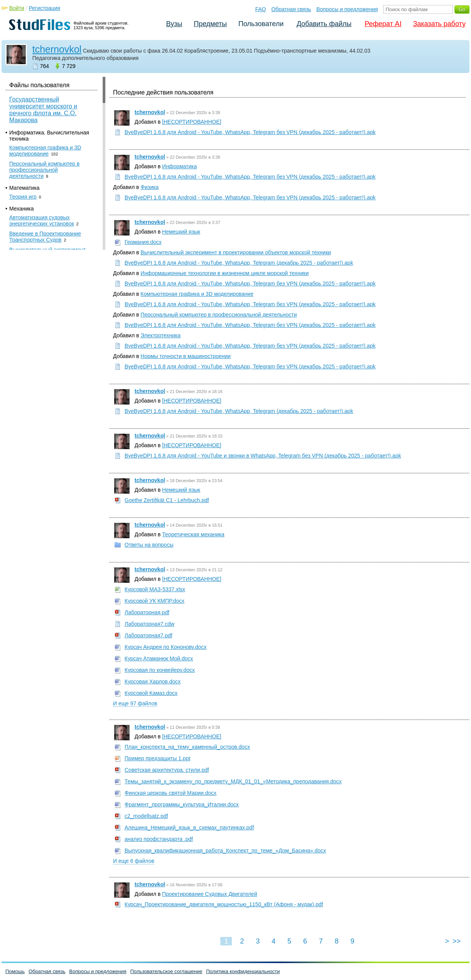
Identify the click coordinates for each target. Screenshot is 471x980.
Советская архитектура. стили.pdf (167, 770)
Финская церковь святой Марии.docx (171, 793)
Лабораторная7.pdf (148, 635)
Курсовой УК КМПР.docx (154, 601)
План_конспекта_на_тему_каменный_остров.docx (187, 747)
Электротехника (161, 335)
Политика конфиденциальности (243, 971)
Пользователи (261, 24)
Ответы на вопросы (149, 545)
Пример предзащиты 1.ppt (157, 758)
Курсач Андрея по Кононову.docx (166, 647)
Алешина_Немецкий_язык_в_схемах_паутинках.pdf (189, 827)
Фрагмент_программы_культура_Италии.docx (182, 804)
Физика (150, 187)
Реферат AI (383, 24)
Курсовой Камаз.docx (151, 693)
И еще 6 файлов (134, 861)
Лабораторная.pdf (147, 612)
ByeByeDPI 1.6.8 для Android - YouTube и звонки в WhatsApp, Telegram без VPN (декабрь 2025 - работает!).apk (263, 456)
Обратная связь (291, 9)
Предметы (210, 24)
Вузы (174, 24)
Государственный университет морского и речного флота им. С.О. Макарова (43, 110)
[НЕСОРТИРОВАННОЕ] (192, 122)
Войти (17, 8)
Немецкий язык (181, 232)
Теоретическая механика (193, 534)
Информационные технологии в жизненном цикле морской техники (225, 273)
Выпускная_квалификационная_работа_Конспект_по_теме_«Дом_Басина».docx (225, 851)
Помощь (15, 971)
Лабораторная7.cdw (150, 624)
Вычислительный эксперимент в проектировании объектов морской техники (236, 252)
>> (457, 941)
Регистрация (45, 8)
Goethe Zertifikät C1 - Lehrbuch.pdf (167, 500)
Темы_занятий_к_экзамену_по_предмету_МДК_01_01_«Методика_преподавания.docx (233, 781)
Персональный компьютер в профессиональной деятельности (219, 315)
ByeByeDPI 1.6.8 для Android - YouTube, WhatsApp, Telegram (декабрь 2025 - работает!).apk (239, 263)
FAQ (261, 9)
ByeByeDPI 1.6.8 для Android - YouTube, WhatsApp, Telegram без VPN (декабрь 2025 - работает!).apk (250, 132)
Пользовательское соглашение (166, 971)
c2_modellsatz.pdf (146, 816)
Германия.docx (143, 242)
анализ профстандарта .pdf (159, 839)
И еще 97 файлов (135, 703)
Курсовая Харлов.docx (153, 682)
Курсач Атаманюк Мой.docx (159, 658)
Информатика (180, 166)
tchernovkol (57, 49)
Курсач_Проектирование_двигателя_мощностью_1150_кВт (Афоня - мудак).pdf (224, 904)
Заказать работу (439, 24)
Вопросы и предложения (347, 9)
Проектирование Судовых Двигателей (210, 894)
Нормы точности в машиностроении (186, 356)
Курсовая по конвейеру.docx (160, 670)
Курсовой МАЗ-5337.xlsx (155, 589)
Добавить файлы (324, 24)
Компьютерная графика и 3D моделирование (197, 294)
